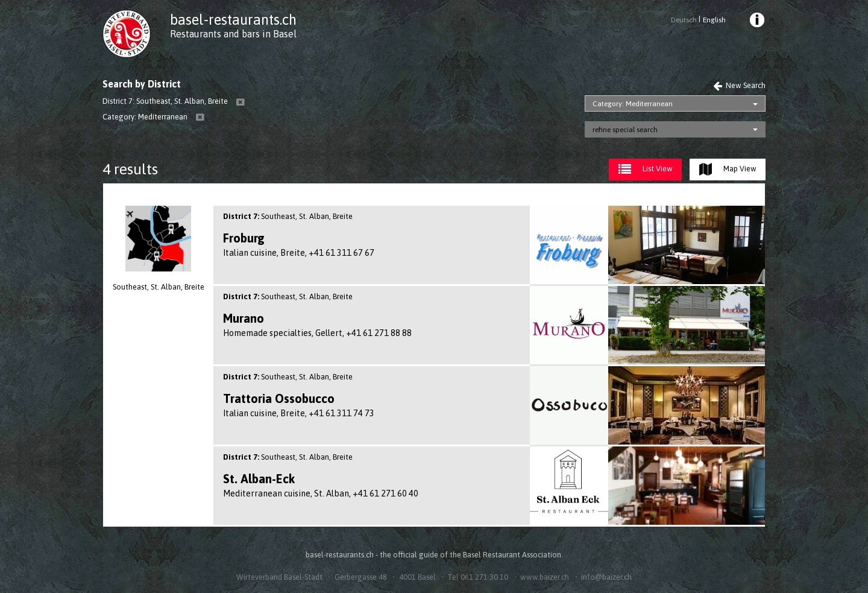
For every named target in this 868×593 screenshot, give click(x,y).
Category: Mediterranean (633, 104)
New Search (739, 85)
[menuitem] (756, 22)
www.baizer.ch (545, 577)
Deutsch (684, 20)
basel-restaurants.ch (233, 20)
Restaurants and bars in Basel (233, 34)
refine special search (625, 130)
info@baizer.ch (606, 577)
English (714, 20)
